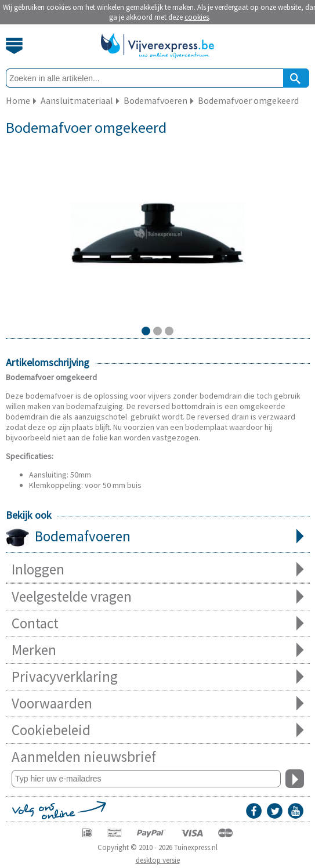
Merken (158, 650)
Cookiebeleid (158, 730)
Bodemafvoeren (158, 537)
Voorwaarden (158, 704)
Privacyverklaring (158, 677)
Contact (158, 623)
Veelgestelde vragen (158, 597)
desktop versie (158, 860)
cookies (197, 17)
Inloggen (158, 569)
